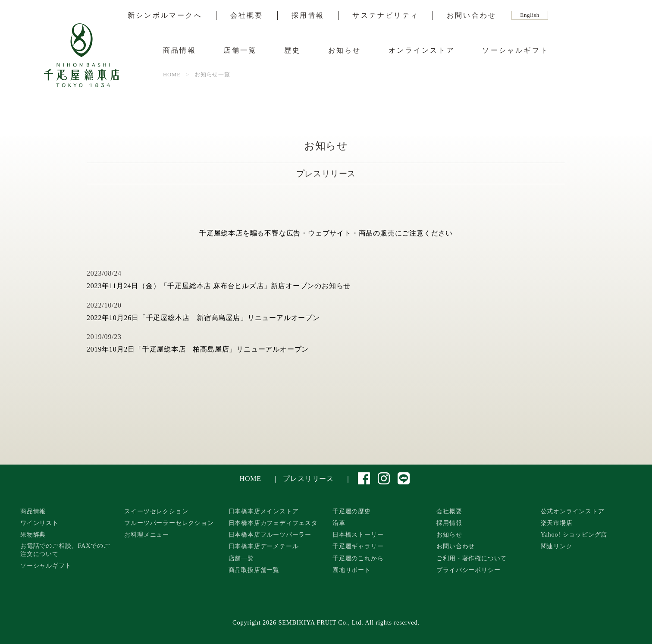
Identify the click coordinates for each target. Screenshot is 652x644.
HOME (251, 479)
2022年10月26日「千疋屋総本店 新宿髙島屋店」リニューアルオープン (203, 318)
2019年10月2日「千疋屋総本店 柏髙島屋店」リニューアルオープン (198, 349)
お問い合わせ (472, 16)
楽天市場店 (557, 523)
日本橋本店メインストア (264, 511)
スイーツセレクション (156, 511)
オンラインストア (422, 50)
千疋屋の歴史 (352, 511)
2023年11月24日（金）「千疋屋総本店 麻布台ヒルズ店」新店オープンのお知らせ (219, 286)
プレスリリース (308, 479)
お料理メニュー (147, 534)
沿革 (339, 523)
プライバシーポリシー (468, 570)
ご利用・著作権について (472, 558)
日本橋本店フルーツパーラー (270, 534)
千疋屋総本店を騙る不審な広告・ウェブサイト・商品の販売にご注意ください (326, 233)
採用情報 (308, 16)
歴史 (292, 50)
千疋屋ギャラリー (358, 546)
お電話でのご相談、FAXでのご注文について (65, 550)
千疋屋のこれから (358, 558)
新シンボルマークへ (165, 16)
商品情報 (180, 50)
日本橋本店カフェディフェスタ (273, 523)
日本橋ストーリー (358, 534)
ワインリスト (39, 523)
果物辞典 (33, 534)
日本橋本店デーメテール (264, 546)
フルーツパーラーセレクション (169, 523)
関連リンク (557, 546)
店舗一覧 (240, 50)
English (530, 15)
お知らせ (345, 50)
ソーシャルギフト (515, 50)
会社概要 (247, 16)
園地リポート (352, 570)
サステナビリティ (386, 16)
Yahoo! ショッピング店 (574, 534)
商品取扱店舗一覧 (254, 570)
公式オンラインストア (573, 511)
